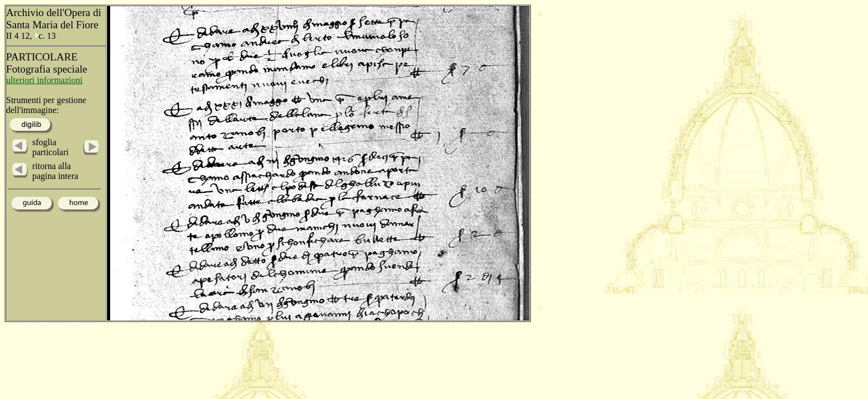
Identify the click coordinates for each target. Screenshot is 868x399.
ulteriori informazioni (44, 80)
